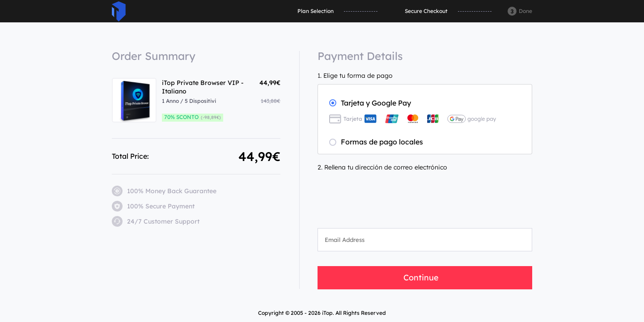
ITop (119, 11)
